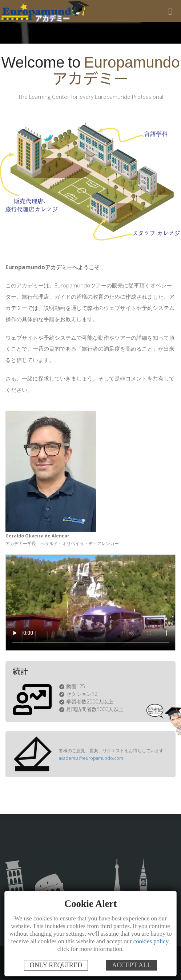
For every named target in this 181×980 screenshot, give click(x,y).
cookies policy (151, 941)
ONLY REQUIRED (56, 965)
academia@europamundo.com (90, 758)
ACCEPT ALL (132, 965)
